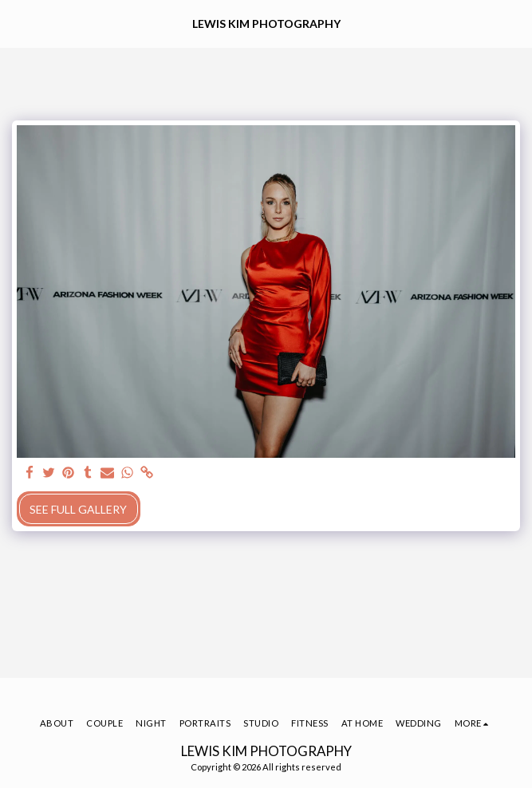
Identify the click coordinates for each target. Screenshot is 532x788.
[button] (18, 23)
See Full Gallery (78, 509)
